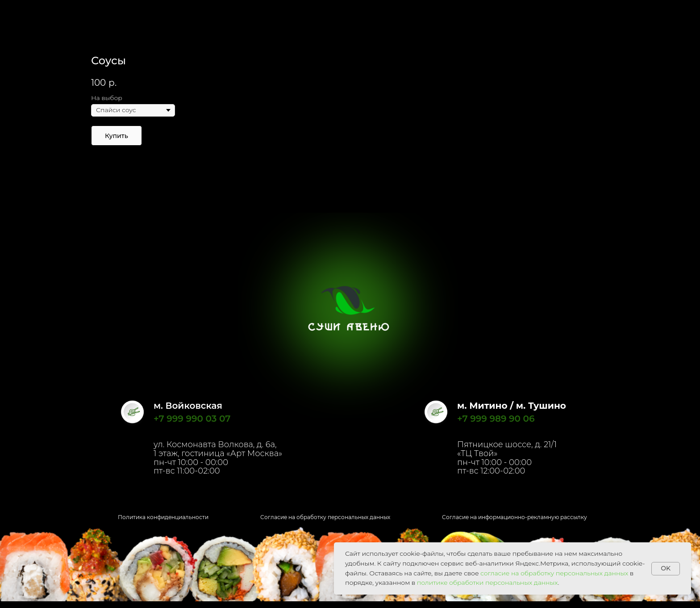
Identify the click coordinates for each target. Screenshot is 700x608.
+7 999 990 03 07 (192, 419)
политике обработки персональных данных (487, 583)
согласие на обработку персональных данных (554, 573)
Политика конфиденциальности (163, 517)
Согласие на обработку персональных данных (325, 517)
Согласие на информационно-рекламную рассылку (515, 517)
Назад (27, 13)
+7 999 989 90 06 (496, 419)
